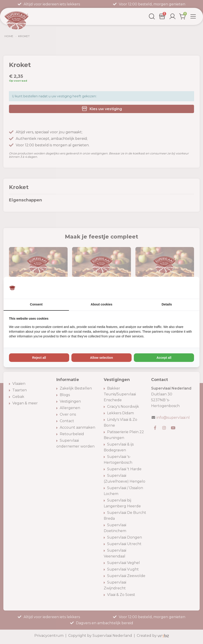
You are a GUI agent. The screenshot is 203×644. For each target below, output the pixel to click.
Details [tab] (167, 305)
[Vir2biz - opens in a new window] (188, 288)
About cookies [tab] (101, 305)
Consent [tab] (36, 305)
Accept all (164, 358)
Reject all (39, 358)
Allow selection (101, 358)
